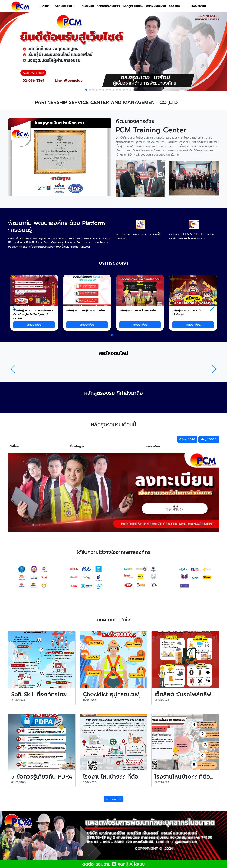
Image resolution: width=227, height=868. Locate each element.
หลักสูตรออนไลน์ (133, 6)
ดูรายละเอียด (34, 325)
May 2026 (209, 439)
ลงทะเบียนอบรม (156, 6)
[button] (86, 90)
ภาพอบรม (88, 6)
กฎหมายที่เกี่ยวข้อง (108, 6)
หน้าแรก (45, 6)
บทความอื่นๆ (114, 799)
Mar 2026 (187, 439)
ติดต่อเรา (174, 6)
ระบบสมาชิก (199, 6)
